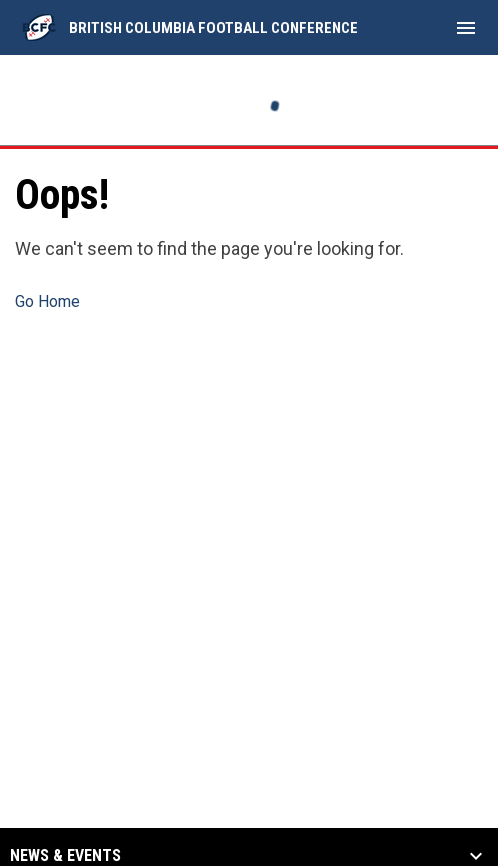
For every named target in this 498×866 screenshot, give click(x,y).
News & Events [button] (65, 856)
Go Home (47, 301)
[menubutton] (466, 28)
